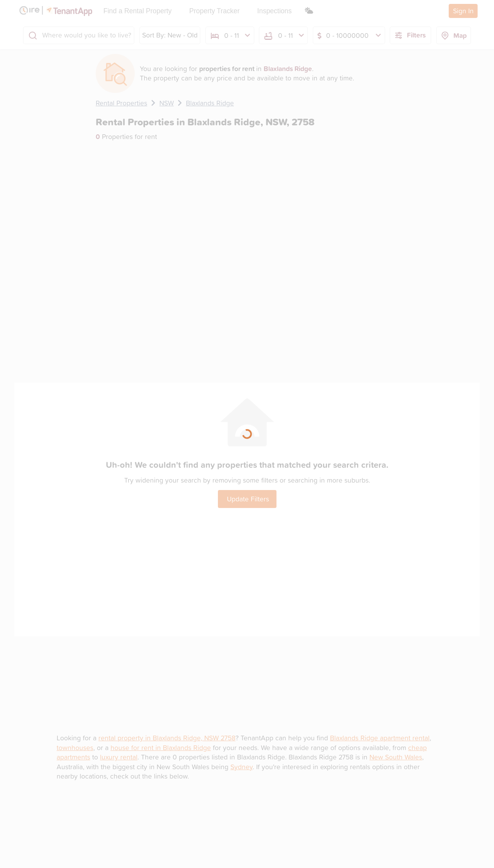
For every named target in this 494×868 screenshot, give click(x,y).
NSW (167, 103)
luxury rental (119, 757)
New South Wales (396, 757)
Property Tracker (215, 11)
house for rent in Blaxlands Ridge (161, 748)
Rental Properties (121, 103)
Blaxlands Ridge (210, 103)
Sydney (242, 767)
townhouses (75, 748)
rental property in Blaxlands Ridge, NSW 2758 (167, 738)
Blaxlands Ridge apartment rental (380, 738)
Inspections (275, 11)
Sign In (463, 11)
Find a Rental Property (138, 11)
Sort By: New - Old (170, 35)
